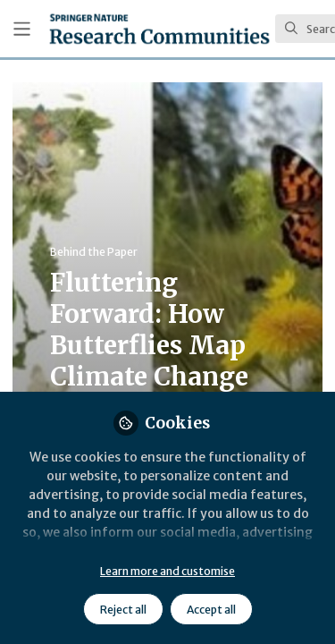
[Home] (159, 29)
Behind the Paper (94, 252)
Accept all (211, 610)
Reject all (123, 610)
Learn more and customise (167, 571)
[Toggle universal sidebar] (22, 29)
